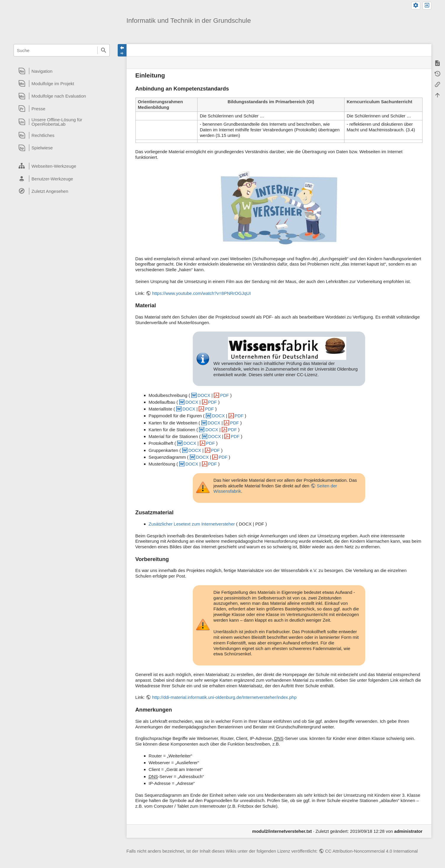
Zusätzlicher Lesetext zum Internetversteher (192, 524)
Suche (103, 50)
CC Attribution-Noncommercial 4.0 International (371, 851)
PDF (224, 395)
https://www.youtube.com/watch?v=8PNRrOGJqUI (201, 293)
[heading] (62, 71)
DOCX (204, 395)
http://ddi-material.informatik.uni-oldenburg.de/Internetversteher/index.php (224, 697)
